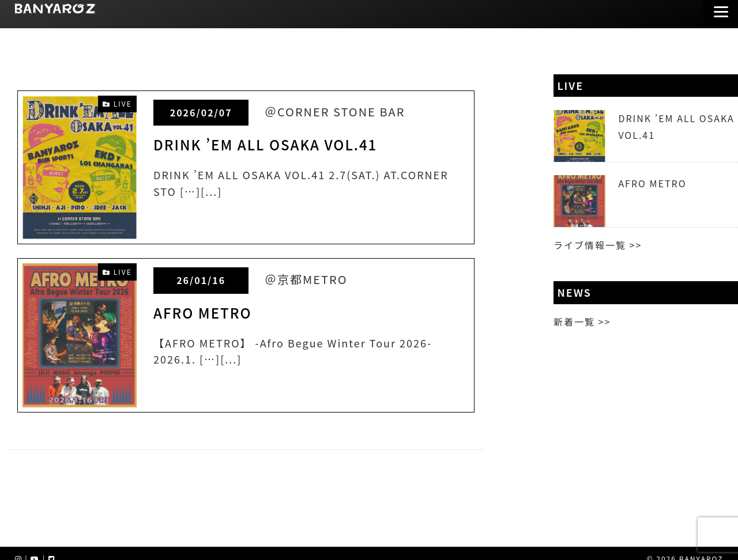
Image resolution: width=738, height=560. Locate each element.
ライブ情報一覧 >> (598, 245)
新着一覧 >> (582, 321)
